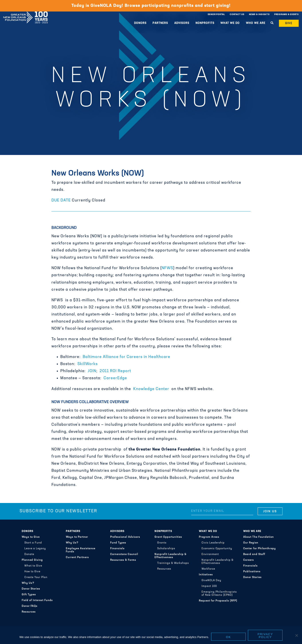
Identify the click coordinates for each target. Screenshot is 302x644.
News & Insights (259, 15)
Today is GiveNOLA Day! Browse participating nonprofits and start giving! (151, 6)
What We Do (230, 23)
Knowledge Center (151, 389)
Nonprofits (205, 23)
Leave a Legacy (35, 549)
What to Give (33, 566)
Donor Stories (31, 589)
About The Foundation (259, 537)
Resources (29, 612)
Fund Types (118, 543)
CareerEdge (115, 378)
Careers (249, 560)
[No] (296, 635)
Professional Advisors (125, 537)
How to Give (32, 572)
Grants (162, 543)
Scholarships (166, 549)
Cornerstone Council (124, 554)
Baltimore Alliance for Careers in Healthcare (126, 357)
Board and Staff (254, 554)
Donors (140, 23)
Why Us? (28, 583)
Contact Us (237, 15)
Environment (210, 554)
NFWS (167, 268)
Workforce (208, 569)
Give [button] (289, 23)
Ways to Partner (77, 537)
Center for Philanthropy (260, 549)
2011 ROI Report (115, 371)
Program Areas (209, 537)
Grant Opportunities (168, 537)
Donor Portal (216, 15)
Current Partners (77, 557)
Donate (29, 554)
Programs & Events (286, 15)
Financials (117, 549)
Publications (252, 572)
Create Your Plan (36, 577)
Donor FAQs (30, 606)
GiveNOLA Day (211, 580)
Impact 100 (209, 586)
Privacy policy (265, 636)
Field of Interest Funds (37, 600)
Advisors (182, 23)
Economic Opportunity (217, 549)
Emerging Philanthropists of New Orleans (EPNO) (219, 594)
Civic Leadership (213, 543)
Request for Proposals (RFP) (218, 601)
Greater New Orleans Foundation (25, 14)
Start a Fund (33, 543)
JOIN (92, 371)
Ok (228, 637)
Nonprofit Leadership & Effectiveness (171, 556)
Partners (160, 23)
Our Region (251, 543)
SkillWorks (88, 364)
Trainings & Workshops (173, 563)
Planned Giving (32, 560)
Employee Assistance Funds (81, 550)
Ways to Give (31, 537)
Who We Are (256, 23)
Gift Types (29, 595)
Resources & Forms (123, 560)
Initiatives (206, 575)
